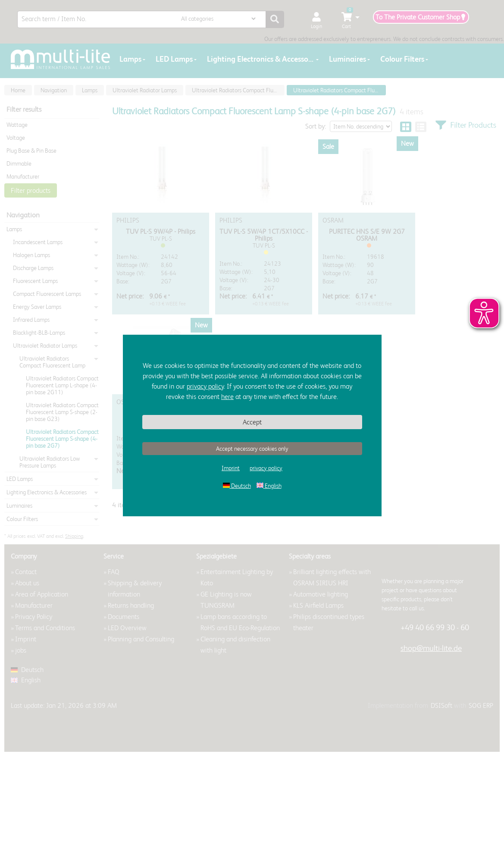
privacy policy (205, 386)
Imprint (231, 468)
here (227, 397)
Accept (252, 422)
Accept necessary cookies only (252, 449)
